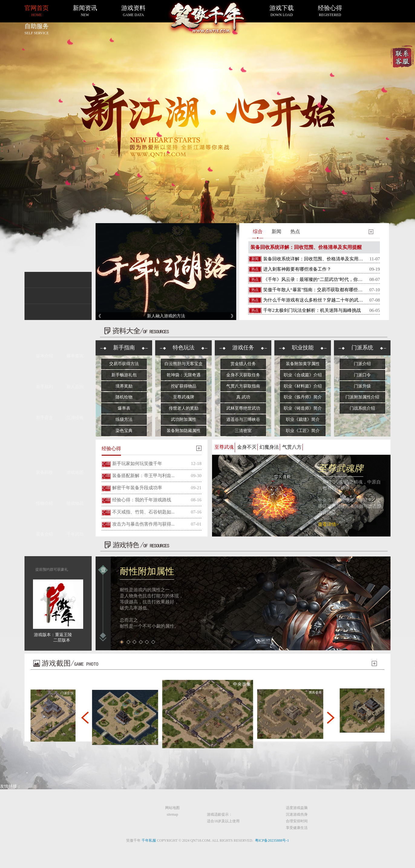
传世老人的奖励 (184, 408)
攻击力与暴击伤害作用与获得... (143, 524)
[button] (85, 718)
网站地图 (172, 808)
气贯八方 (292, 447)
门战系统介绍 (362, 408)
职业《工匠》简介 (303, 431)
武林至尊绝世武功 (243, 408)
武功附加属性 (184, 419)
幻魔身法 (269, 447)
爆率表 (124, 408)
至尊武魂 (224, 447)
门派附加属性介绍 (362, 397)
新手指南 (124, 348)
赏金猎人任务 (243, 364)
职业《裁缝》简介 (303, 419)
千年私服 (149, 840)
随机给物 (124, 397)
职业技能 (303, 348)
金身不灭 (247, 447)
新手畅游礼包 (124, 375)
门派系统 (362, 348)
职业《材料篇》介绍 (303, 386)
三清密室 (243, 431)
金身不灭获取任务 (243, 375)
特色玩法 (184, 348)
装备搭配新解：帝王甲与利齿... (143, 476)
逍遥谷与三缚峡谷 (243, 419)
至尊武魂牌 (184, 397)
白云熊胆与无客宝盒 (184, 364)
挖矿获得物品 (184, 386)
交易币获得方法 (124, 364)
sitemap (172, 814)
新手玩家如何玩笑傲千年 (137, 464)
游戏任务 (243, 348)
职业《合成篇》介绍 (303, 375)
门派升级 (362, 386)
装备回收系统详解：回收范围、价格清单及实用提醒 (306, 247)
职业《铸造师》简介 (303, 408)
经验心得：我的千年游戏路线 (142, 500)
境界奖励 (124, 386)
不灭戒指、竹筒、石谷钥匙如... (143, 512)
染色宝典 (124, 431)
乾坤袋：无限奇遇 (184, 375)
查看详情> (328, 524)
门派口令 (362, 375)
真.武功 (243, 397)
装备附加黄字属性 (303, 364)
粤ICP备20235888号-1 (272, 840)
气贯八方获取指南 (243, 386)
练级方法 (124, 419)
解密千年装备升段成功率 (137, 488)
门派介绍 (362, 364)
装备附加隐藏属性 (184, 431)
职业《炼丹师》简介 (303, 397)
